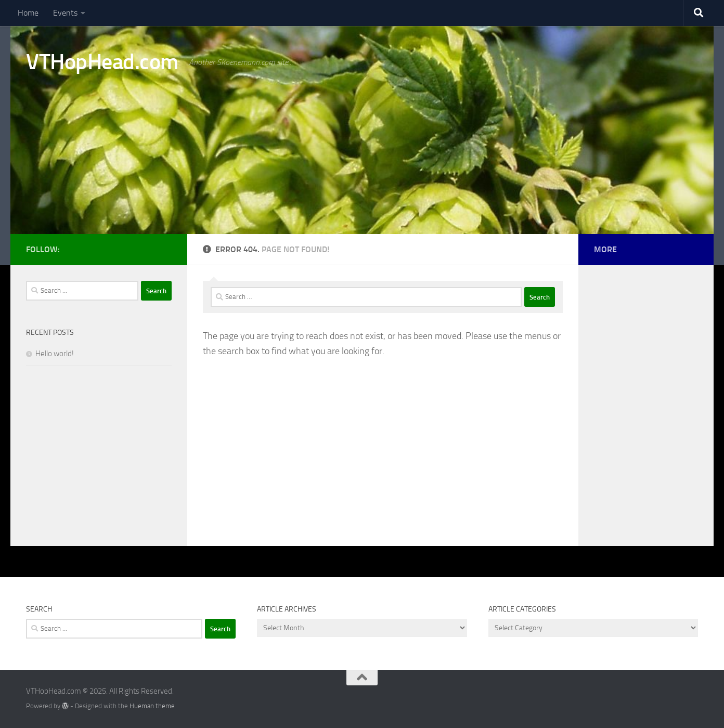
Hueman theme (152, 706)
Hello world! (55, 354)
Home (28, 13)
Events (65, 13)
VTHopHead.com (102, 62)
